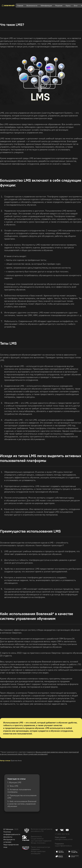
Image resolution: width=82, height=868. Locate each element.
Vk (62, 830)
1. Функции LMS (14, 782)
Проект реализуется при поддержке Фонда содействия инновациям (40, 850)
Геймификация (46, 6)
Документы (8, 837)
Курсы (68, 6)
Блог (76, 6)
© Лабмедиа (8, 829)
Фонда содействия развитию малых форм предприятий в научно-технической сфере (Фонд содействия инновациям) (39, 753)
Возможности (32, 6)
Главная (20, 6)
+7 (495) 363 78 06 (62, 834)
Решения (59, 6)
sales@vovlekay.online (64, 839)
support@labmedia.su (63, 846)
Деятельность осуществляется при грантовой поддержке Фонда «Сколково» (41, 840)
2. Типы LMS (13, 786)
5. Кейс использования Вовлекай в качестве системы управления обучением (22, 804)
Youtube (67, 830)
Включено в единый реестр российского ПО (42, 830)
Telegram (56, 830)
